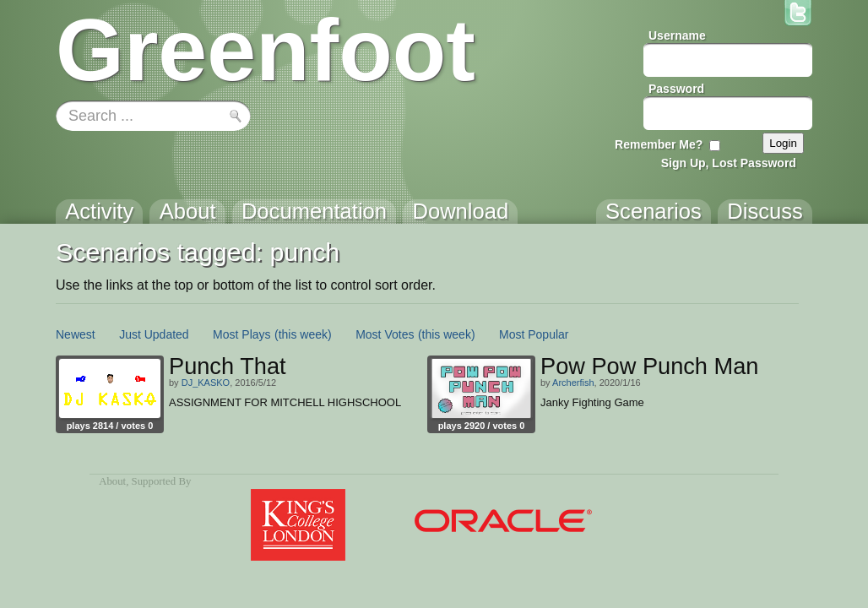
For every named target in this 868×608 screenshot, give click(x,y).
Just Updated (154, 334)
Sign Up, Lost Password (729, 163)
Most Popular (534, 334)
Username (677, 35)
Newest (76, 334)
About (112, 481)
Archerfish (573, 383)
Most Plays (241, 334)
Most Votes (385, 334)
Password (676, 89)
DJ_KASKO (206, 383)
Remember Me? (659, 144)
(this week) (303, 334)
